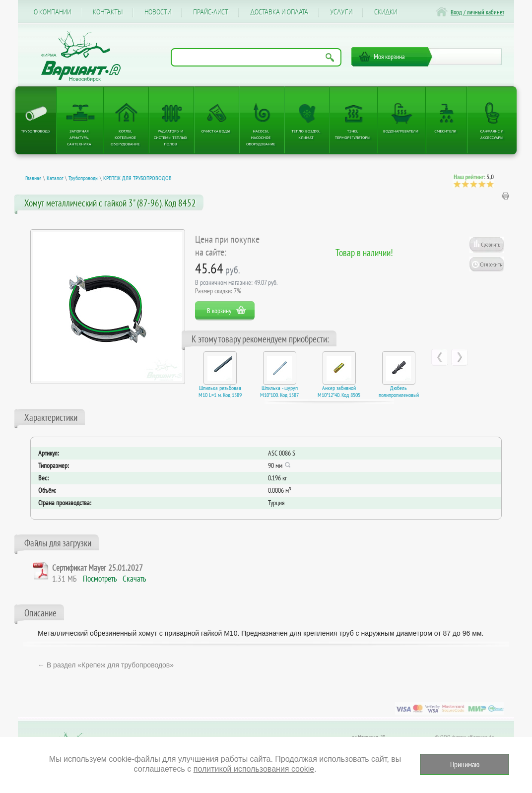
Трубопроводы (36, 131)
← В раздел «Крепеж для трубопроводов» (106, 665)
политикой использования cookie (254, 769)
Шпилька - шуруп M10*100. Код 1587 (279, 392)
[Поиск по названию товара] (256, 57)
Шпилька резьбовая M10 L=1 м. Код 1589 (220, 392)
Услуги (341, 12)
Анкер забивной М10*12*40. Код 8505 (339, 392)
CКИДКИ (386, 12)
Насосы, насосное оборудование (261, 137)
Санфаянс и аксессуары (492, 134)
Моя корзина (389, 57)
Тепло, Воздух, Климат (306, 134)
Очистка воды (216, 131)
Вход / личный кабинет (477, 12)
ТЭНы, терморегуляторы (353, 134)
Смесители (445, 131)
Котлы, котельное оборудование (125, 137)
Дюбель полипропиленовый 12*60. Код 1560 (399, 395)
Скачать (134, 579)
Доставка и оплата (279, 12)
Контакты (108, 12)
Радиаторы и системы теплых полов (171, 137)
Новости (158, 12)
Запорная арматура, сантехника (79, 137)
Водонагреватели (401, 131)
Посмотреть (100, 579)
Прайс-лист (211, 12)
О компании (52, 12)
